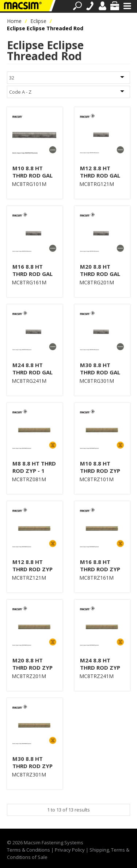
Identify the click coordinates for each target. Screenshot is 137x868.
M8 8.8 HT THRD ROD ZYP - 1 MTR (34, 471)
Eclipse (38, 21)
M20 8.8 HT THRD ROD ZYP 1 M (33, 667)
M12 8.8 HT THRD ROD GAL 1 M (100, 175)
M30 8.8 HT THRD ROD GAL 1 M (100, 372)
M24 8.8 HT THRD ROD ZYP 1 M (100, 667)
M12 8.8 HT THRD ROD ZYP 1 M (33, 569)
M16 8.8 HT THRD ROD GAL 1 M (33, 274)
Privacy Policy (70, 850)
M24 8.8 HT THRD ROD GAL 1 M (33, 372)
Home (14, 21)
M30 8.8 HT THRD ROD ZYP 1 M (33, 766)
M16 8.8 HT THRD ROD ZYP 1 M (100, 569)
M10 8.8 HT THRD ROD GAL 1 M (33, 175)
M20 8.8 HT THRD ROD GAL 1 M (100, 274)
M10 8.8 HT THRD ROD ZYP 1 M (100, 471)
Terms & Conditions (28, 850)
